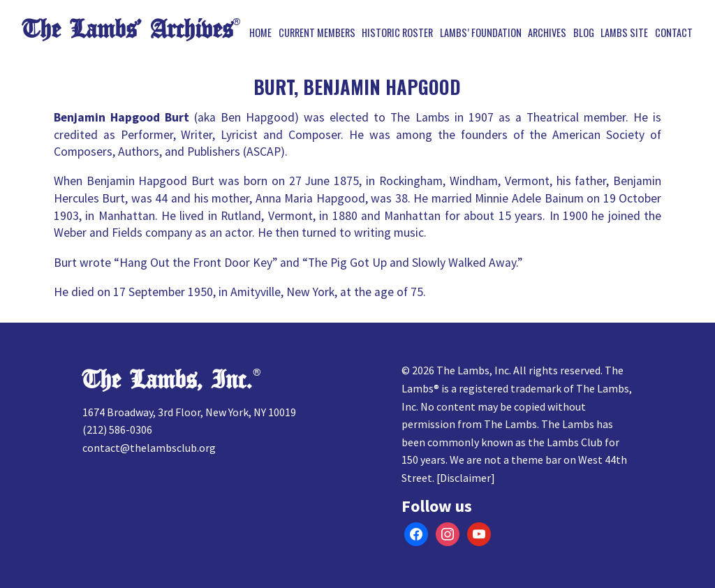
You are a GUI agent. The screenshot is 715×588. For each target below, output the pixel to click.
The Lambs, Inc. (167, 380)
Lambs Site (624, 33)
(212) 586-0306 (117, 429)
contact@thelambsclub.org (149, 448)
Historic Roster (397, 33)
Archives (547, 33)
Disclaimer (465, 478)
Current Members (317, 33)
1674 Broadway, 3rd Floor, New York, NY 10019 (189, 412)
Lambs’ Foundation (481, 33)
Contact (674, 33)
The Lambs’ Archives (127, 30)
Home (260, 33)
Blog (584, 33)
